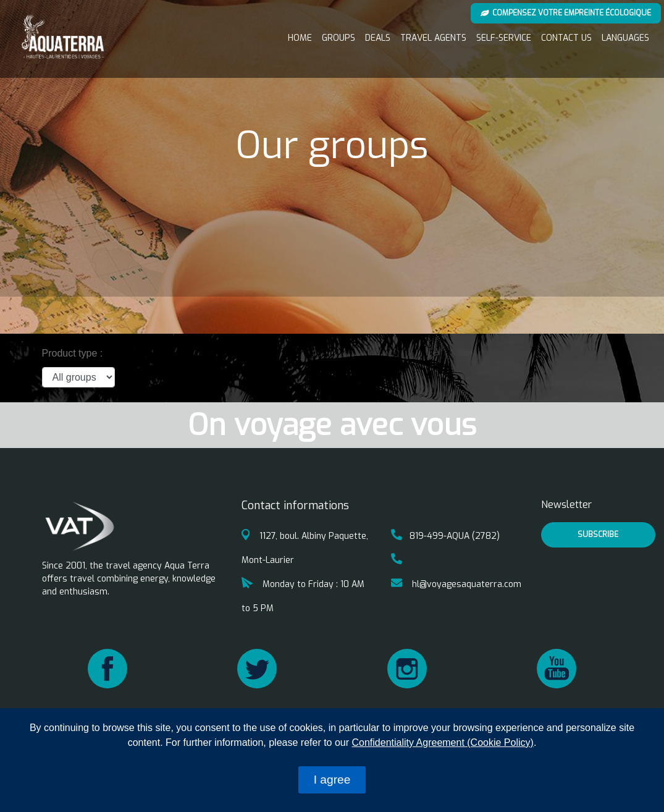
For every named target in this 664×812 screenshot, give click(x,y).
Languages (625, 38)
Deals (378, 38)
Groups (338, 38)
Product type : (73, 353)
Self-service (504, 38)
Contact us (566, 38)
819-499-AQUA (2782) (445, 536)
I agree (332, 780)
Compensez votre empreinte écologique (566, 13)
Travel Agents (433, 38)
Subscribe (598, 535)
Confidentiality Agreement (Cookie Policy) (443, 742)
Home (300, 38)
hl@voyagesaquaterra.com (456, 584)
